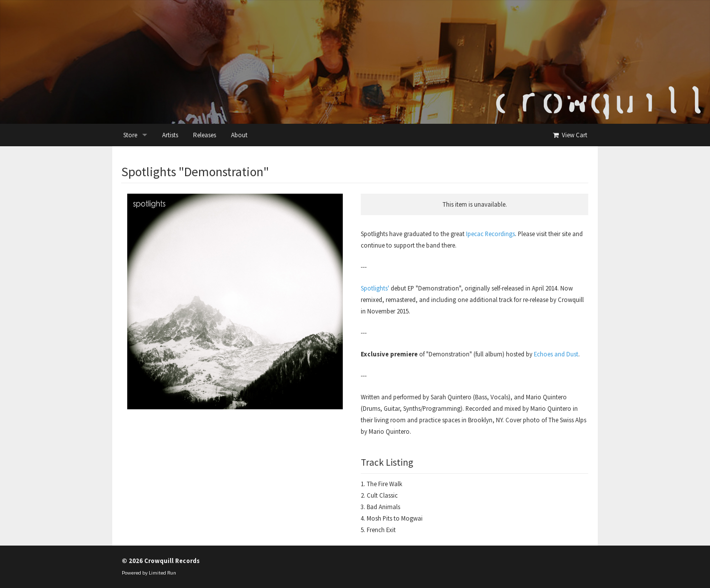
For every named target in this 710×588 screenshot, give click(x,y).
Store (130, 135)
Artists (170, 135)
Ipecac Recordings (490, 234)
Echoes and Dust (556, 354)
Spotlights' (375, 288)
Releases (205, 135)
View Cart (570, 135)
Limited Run (162, 573)
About (239, 135)
